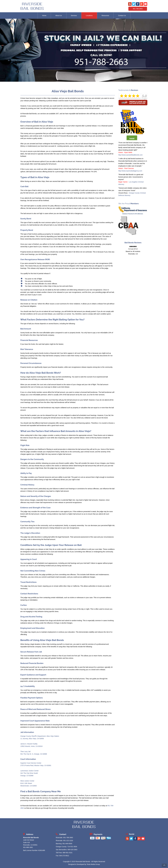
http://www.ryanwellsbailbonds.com (130, 155)
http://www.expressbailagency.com (130, 171)
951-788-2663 (138, 9)
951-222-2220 (68, 841)
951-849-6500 (67, 844)
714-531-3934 (72, 847)
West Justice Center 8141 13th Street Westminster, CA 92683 (29, 783)
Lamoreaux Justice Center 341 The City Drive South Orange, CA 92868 (30, 773)
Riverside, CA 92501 (30, 845)
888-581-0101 (67, 853)
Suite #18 (27, 842)
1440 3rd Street (29, 840)
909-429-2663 (72, 850)
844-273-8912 (64, 856)
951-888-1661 (28, 847)
